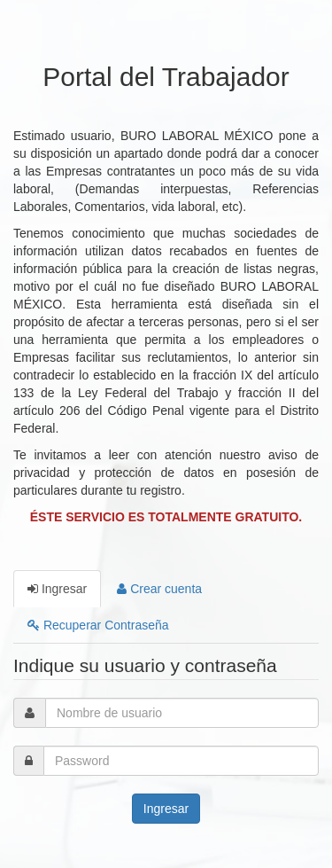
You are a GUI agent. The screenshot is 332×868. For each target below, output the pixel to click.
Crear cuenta (159, 589)
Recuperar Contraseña (98, 625)
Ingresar (57, 589)
